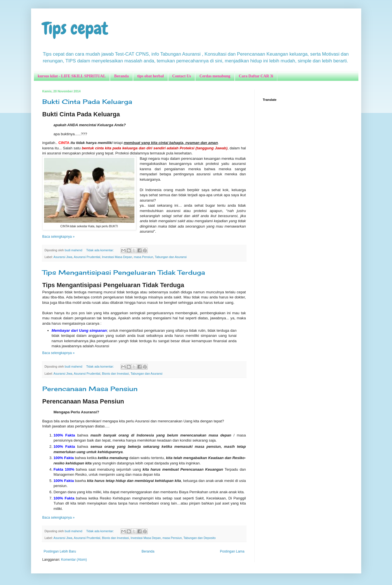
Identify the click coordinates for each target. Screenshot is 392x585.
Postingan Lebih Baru (60, 551)
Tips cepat (75, 28)
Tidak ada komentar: (100, 250)
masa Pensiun (143, 257)
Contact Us (182, 76)
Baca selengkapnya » (59, 237)
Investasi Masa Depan (117, 257)
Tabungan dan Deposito (199, 538)
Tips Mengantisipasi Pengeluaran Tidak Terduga (124, 272)
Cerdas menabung (215, 76)
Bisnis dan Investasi (115, 374)
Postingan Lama (232, 551)
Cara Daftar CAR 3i (256, 76)
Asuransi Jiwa (63, 257)
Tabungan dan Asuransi (171, 257)
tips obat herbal (151, 76)
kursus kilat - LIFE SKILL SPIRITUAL (72, 76)
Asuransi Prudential (87, 257)
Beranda (121, 76)
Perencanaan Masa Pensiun (90, 389)
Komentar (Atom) (74, 560)
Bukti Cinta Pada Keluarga (87, 101)
